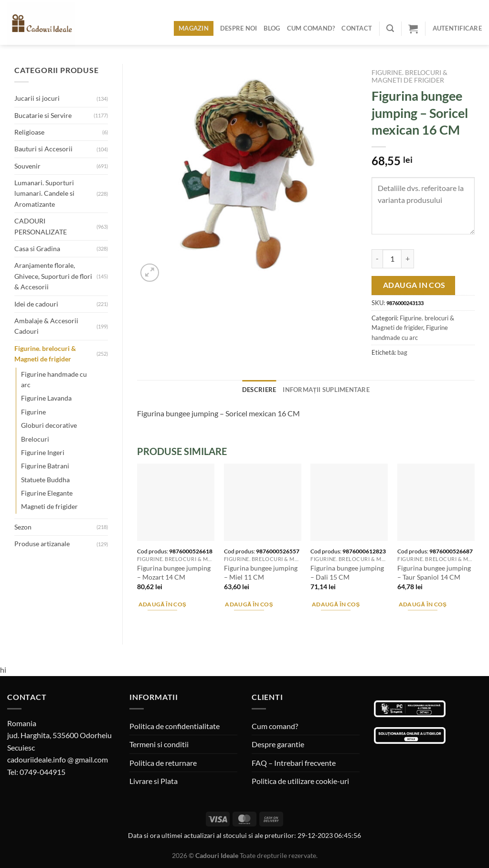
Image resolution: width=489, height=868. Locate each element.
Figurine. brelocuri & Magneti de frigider (45, 354)
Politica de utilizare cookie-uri (300, 781)
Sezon (23, 527)
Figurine (33, 412)
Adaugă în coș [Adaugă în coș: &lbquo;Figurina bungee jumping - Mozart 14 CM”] (163, 604)
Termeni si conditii (159, 744)
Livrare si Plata (154, 781)
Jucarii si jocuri (37, 98)
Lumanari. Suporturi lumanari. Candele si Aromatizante (44, 193)
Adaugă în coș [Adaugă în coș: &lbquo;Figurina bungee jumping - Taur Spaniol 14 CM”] (423, 604)
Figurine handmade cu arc (54, 379)
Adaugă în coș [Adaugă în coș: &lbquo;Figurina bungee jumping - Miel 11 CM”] (249, 604)
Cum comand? (311, 28)
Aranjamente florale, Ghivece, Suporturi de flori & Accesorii (53, 276)
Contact (357, 28)
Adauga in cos (414, 285)
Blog (272, 28)
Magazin (194, 28)
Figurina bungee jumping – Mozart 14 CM (174, 572)
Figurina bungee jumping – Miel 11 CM (261, 572)
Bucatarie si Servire (43, 115)
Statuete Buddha (45, 480)
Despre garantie (278, 744)
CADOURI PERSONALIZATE (41, 226)
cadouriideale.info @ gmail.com (58, 759)
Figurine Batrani (45, 466)
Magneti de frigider (49, 506)
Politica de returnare (163, 763)
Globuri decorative (49, 425)
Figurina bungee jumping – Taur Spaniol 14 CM (434, 572)
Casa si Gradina (37, 249)
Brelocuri (35, 439)
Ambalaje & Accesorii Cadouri (46, 326)
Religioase (29, 132)
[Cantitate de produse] (392, 259)
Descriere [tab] (259, 390)
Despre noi (239, 28)
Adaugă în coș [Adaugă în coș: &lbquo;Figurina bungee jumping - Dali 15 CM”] (336, 604)
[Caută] (390, 28)
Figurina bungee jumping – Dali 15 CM (347, 572)
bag (402, 352)
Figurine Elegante (47, 493)
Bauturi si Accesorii (43, 149)
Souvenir (27, 166)
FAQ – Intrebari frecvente (294, 763)
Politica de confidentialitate (175, 726)
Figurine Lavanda (46, 398)
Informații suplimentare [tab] (326, 390)
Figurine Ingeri (43, 452)
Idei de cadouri (36, 304)
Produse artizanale (42, 544)
